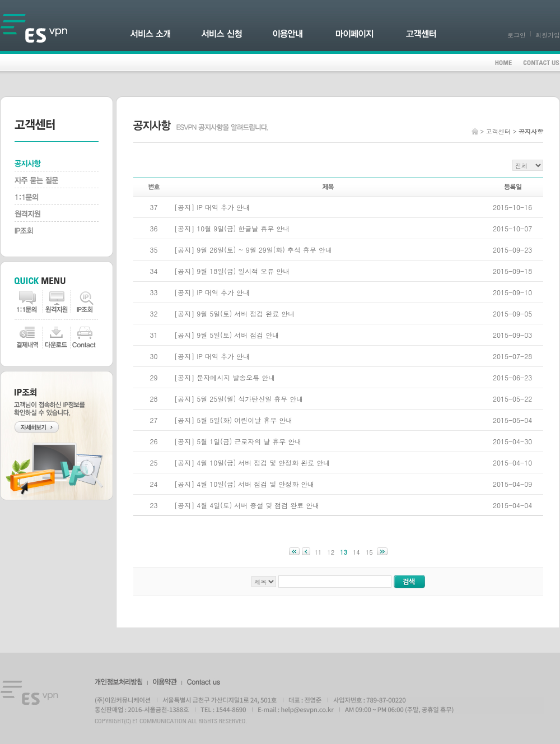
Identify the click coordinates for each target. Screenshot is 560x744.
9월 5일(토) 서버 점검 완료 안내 (246, 313)
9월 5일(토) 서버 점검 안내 (238, 335)
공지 (184, 207)
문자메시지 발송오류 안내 (236, 377)
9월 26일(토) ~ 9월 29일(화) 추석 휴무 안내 (264, 250)
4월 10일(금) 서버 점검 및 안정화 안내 (255, 484)
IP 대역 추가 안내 (223, 207)
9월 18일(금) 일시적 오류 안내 (243, 271)
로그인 (517, 35)
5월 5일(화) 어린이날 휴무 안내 (244, 420)
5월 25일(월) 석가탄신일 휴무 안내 (250, 399)
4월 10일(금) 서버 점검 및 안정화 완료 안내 (263, 462)
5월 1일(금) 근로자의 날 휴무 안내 (249, 441)
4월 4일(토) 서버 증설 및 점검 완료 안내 (258, 505)
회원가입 (548, 35)
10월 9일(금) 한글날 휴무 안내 (243, 228)
